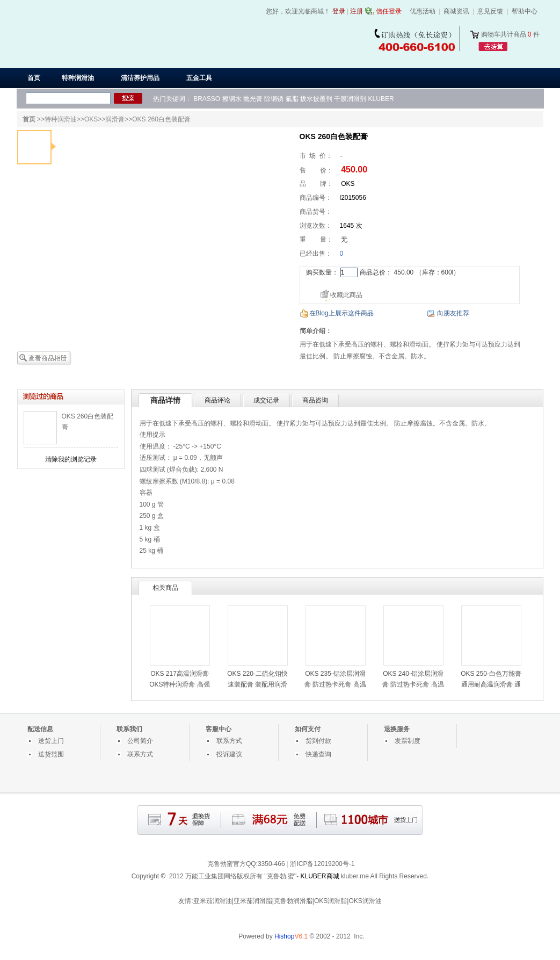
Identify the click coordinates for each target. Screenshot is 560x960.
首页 (34, 78)
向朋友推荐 (453, 313)
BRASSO (207, 99)
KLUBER (381, 99)
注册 (357, 11)
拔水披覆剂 (316, 99)
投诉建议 (229, 754)
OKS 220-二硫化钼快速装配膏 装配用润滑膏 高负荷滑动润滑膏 (257, 684)
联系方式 (140, 754)
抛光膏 (253, 99)
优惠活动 (423, 11)
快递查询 (318, 754)
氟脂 (292, 99)
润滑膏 (115, 119)
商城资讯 (456, 11)
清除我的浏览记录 (71, 459)
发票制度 (408, 741)
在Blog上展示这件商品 (341, 313)
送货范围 (51, 754)
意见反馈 (490, 11)
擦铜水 (232, 99)
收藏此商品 (346, 295)
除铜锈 (274, 99)
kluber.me (355, 876)
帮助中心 (525, 11)
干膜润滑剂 (350, 99)
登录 (339, 11)
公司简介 (140, 741)
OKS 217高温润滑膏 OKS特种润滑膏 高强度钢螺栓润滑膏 (180, 684)
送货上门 (51, 741)
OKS (91, 119)
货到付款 (318, 741)
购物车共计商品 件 (510, 34)
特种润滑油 (61, 119)
